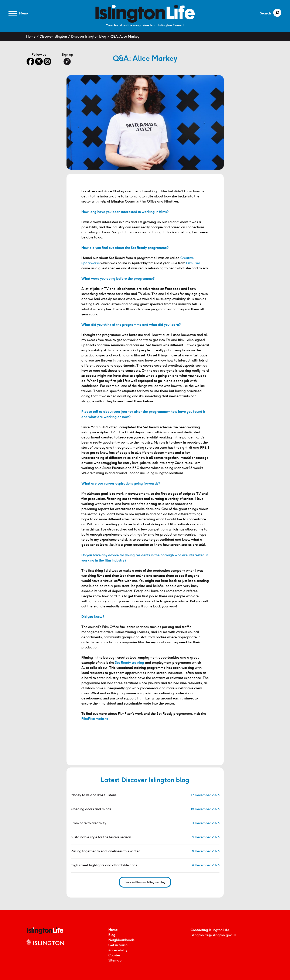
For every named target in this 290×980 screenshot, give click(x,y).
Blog (112, 935)
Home (31, 36)
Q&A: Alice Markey (125, 36)
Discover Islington (53, 36)
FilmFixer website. (95, 719)
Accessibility (118, 950)
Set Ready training (129, 663)
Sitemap (115, 960)
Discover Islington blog (89, 36)
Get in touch (118, 945)
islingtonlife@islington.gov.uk (213, 935)
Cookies (114, 955)
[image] (145, 14)
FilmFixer (193, 263)
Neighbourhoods (121, 940)
